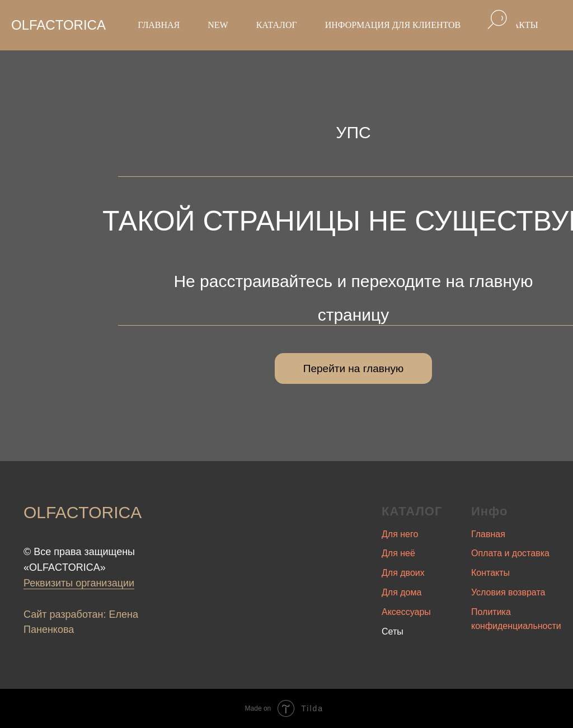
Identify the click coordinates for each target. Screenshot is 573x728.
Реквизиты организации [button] (79, 583)
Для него (400, 534)
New (218, 25)
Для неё (398, 553)
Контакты (490, 573)
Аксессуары (406, 612)
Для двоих (403, 573)
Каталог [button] (277, 25)
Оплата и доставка (510, 553)
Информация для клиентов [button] (393, 25)
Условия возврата (508, 592)
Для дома (401, 592)
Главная (159, 25)
